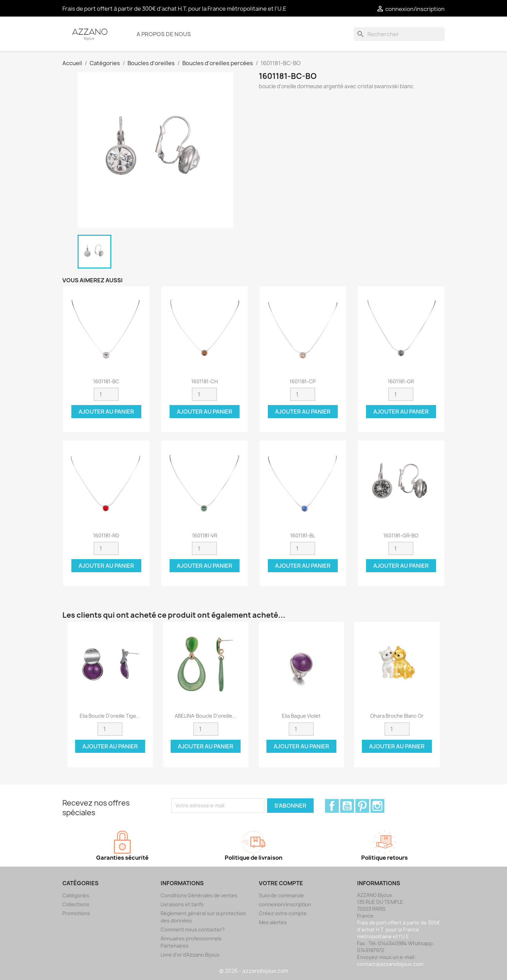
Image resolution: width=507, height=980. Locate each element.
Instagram (377, 806)
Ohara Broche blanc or (397, 716)
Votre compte (281, 883)
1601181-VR (205, 536)
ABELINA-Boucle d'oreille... (206, 716)
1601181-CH (205, 381)
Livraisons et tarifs (182, 904)
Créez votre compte (283, 913)
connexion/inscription (285, 904)
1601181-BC (106, 381)
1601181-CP (303, 381)
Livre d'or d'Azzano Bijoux (190, 955)
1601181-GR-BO (401, 536)
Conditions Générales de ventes (199, 895)
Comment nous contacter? (193, 930)
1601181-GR (401, 381)
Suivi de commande (281, 895)
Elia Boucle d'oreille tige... (110, 716)
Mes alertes (273, 922)
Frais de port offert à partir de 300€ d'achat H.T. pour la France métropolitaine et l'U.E (174, 9)
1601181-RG (106, 536)
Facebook (332, 806)
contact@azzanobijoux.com (390, 964)
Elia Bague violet (301, 716)
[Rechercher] (399, 34)
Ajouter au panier (106, 412)
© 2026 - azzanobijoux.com (254, 971)
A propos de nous (164, 34)
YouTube (347, 806)
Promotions (76, 913)
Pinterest (362, 806)
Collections (76, 904)
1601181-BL (303, 536)
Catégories (76, 895)
